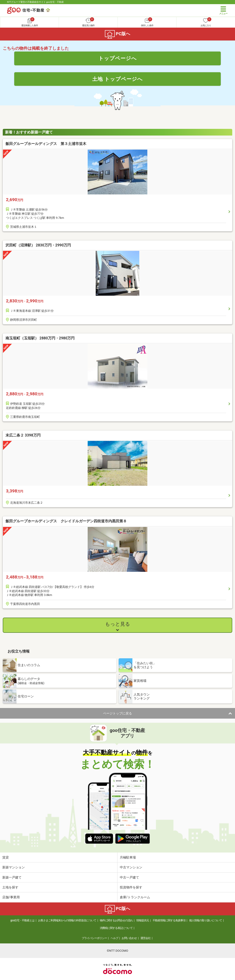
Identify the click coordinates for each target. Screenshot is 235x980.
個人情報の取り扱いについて (206, 920)
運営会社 (145, 938)
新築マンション (14, 867)
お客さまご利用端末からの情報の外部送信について (67, 920)
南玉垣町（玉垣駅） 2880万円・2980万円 (40, 338)
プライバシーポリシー (94, 938)
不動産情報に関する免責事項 (169, 920)
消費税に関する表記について (116, 928)
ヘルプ (114, 938)
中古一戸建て (129, 877)
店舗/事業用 (11, 897)
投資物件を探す (131, 887)
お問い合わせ (129, 938)
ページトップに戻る (117, 713)
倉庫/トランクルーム (135, 897)
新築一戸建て (12, 877)
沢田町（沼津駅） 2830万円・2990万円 (38, 245)
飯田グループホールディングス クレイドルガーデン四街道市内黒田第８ (66, 521)
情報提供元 (143, 920)
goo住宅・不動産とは (22, 920)
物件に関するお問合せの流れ (116, 920)
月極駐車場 (128, 857)
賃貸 (6, 857)
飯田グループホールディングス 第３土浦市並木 (46, 144)
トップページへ (118, 58)
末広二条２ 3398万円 (23, 435)
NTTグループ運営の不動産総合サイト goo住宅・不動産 (35, 2)
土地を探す (10, 887)
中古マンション (131, 867)
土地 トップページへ (117, 79)
